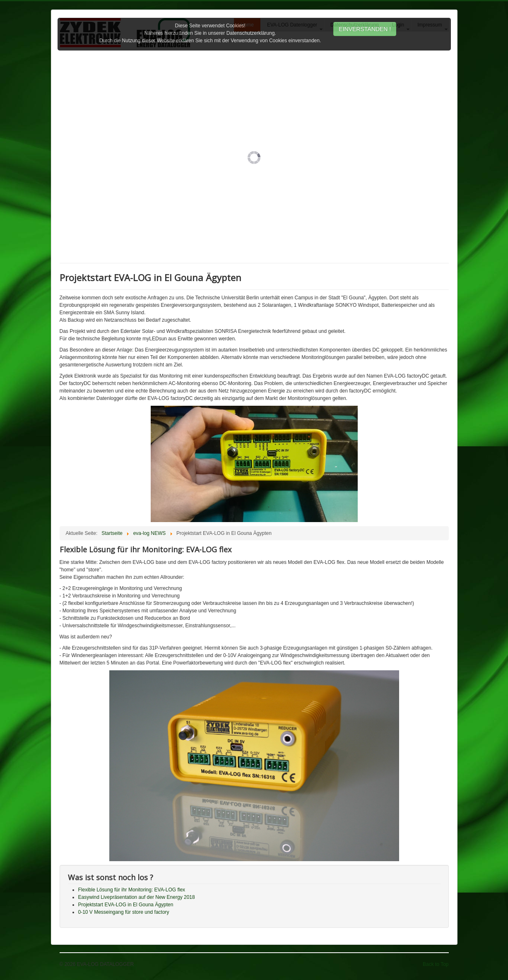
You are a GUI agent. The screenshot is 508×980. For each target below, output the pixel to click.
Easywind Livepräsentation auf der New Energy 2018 (137, 897)
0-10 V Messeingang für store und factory (124, 912)
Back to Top (436, 964)
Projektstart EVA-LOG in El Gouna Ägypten (126, 905)
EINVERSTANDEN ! (365, 29)
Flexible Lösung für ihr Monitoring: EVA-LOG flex (132, 890)
